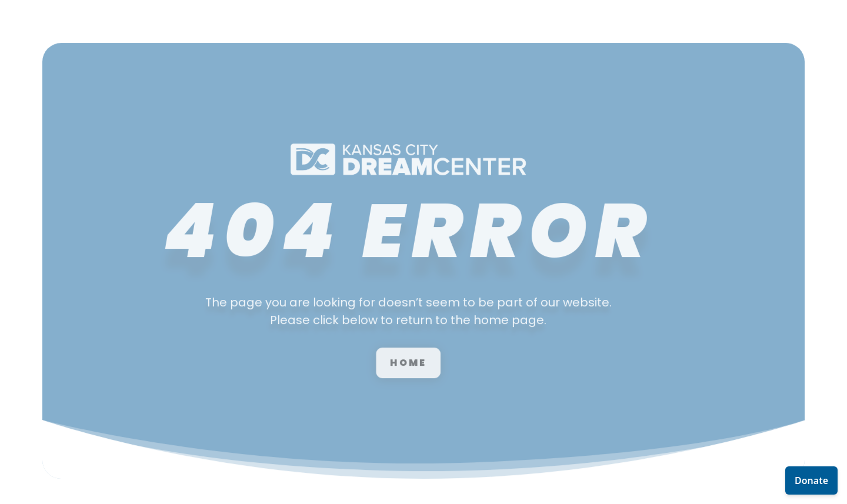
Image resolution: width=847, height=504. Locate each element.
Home (385, 344)
